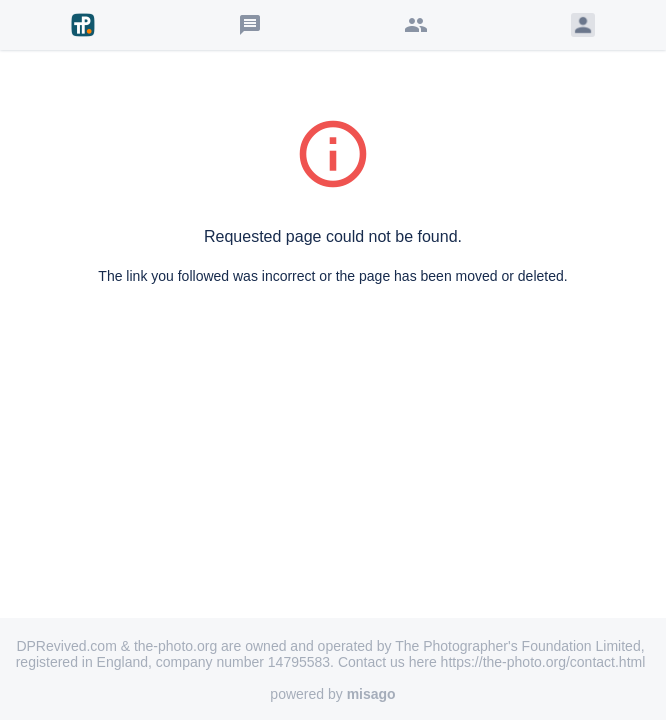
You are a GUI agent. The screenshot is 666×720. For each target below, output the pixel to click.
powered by (332, 694)
